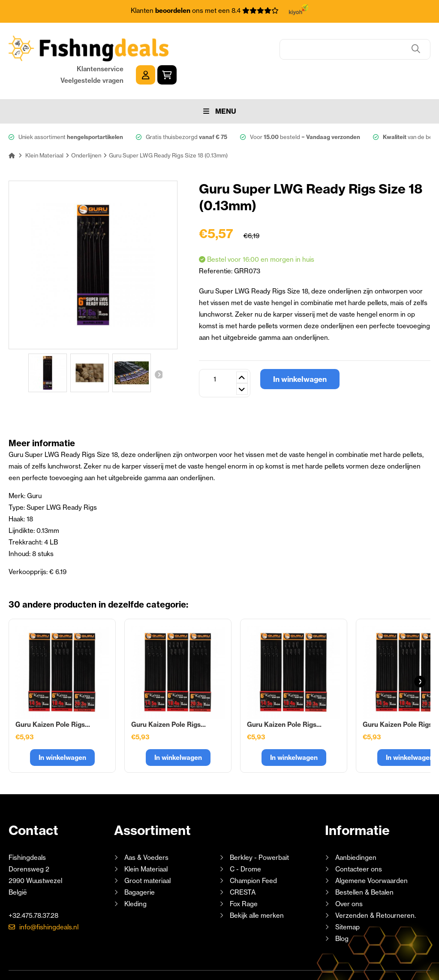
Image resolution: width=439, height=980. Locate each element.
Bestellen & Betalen (364, 864)
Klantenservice (354, 41)
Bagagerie (140, 864)
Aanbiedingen (356, 830)
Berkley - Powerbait (259, 830)
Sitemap (347, 899)
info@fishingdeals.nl (49, 899)
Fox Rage (244, 876)
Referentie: (216, 243)
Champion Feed (253, 853)
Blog (341, 911)
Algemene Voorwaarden (371, 853)
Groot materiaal (147, 853)
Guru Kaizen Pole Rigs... (53, 697)
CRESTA (243, 864)
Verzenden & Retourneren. (376, 888)
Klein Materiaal (146, 841)
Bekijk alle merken (257, 888)
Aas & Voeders (146, 830)
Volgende (158, 347)
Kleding (135, 876)
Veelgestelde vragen (346, 53)
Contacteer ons (359, 841)
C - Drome (245, 841)
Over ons (349, 876)
